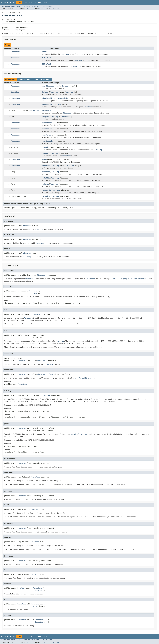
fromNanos (47, 135)
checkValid (47, 98)
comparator (47, 110)
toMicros (46, 172)
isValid (46, 147)
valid (115, 34)
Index (40, 2)
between (46, 92)
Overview (4, 2)
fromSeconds (47, 141)
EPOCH (45, 52)
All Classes (47, 6)
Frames (27, 6)
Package (12, 2)
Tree (25, 2)
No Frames (35, 6)
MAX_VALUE (47, 58)
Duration (66, 86)
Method (30, 9)
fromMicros (47, 123)
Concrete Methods (42, 79)
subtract (46, 166)
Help (45, 2)
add (44, 86)
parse (45, 160)
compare (46, 117)
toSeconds (47, 190)
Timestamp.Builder (61, 98)
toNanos (46, 184)
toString (46, 196)
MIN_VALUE (47, 64)
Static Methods (25, 79)
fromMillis (47, 129)
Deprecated (33, 2)
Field (17, 9)
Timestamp (15, 52)
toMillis (46, 178)
